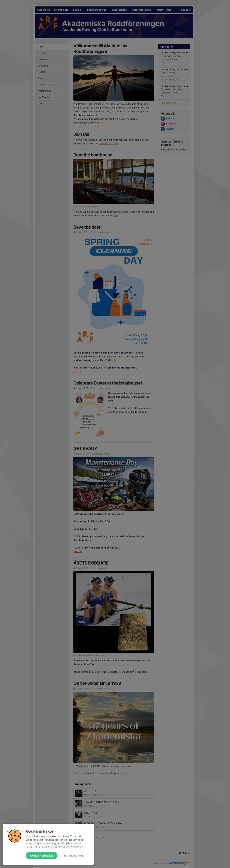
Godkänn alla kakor (42, 856)
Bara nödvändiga (74, 856)
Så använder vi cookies (69, 847)
